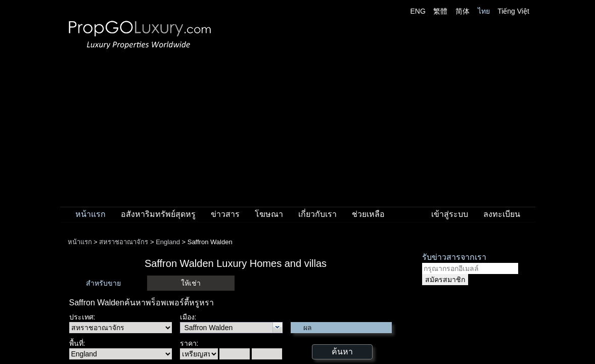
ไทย (484, 11)
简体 (463, 11)
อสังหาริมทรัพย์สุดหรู (158, 214)
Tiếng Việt (513, 11)
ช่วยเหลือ (368, 214)
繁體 (440, 11)
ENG (418, 11)
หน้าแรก (90, 214)
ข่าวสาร (225, 214)
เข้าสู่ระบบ (450, 214)
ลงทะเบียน (502, 214)
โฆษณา (269, 214)
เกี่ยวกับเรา (317, 214)
